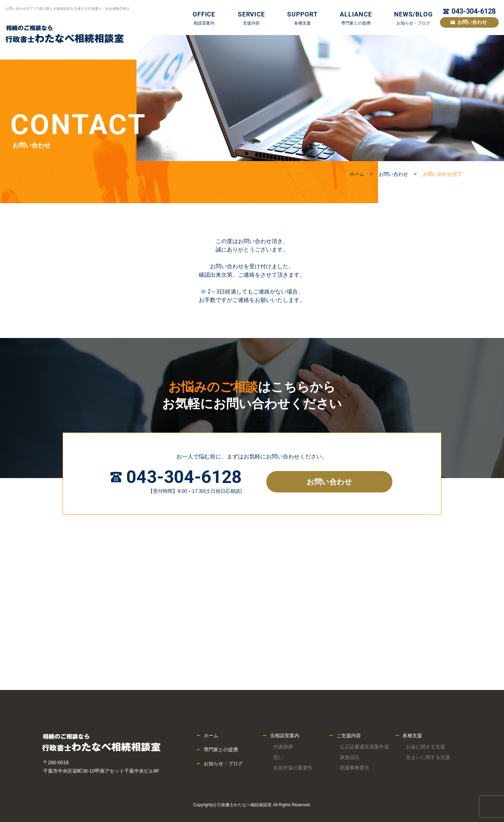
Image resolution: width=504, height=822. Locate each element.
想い (278, 757)
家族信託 (350, 757)
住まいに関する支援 (428, 757)
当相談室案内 (285, 735)
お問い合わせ (472, 22)
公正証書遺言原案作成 (364, 747)
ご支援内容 (349, 735)
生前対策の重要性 (293, 768)
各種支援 (412, 735)
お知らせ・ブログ (223, 764)
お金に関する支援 (426, 747)
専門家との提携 (221, 750)
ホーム (357, 174)
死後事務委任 (355, 768)
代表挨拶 (283, 747)
